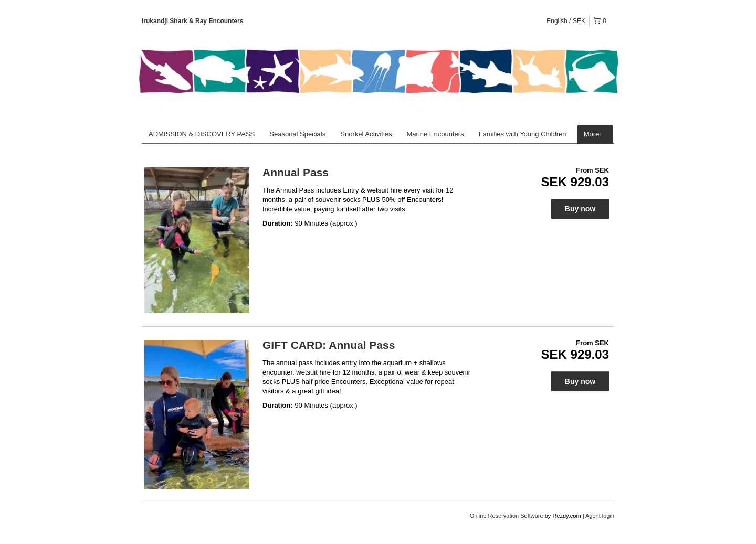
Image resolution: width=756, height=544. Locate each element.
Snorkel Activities (366, 134)
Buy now (580, 209)
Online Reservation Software (507, 516)
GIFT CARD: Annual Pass (329, 345)
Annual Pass (296, 172)
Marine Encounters (435, 134)
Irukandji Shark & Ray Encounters (192, 21)
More (595, 134)
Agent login (600, 516)
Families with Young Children (523, 134)
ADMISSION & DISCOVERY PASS (202, 134)
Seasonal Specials (297, 134)
